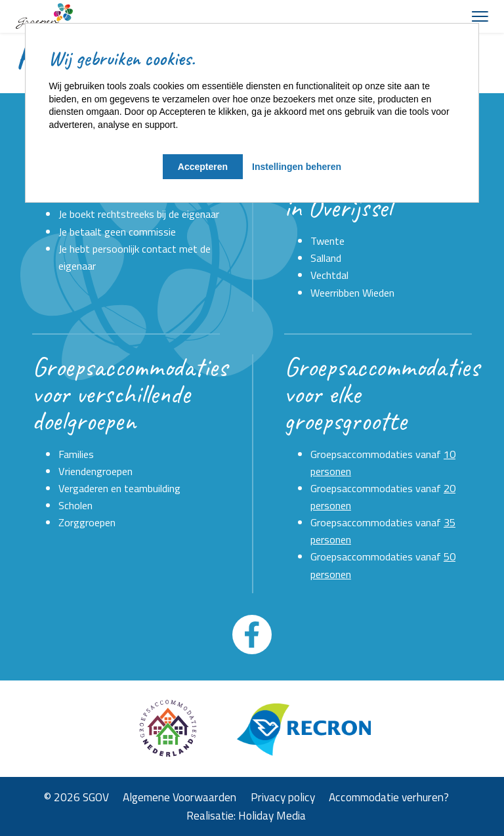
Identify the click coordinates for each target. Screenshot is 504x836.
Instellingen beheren (297, 167)
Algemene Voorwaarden (179, 798)
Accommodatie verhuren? (389, 798)
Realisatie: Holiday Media (246, 815)
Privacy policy (283, 798)
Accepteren (203, 167)
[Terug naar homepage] (44, 16)
